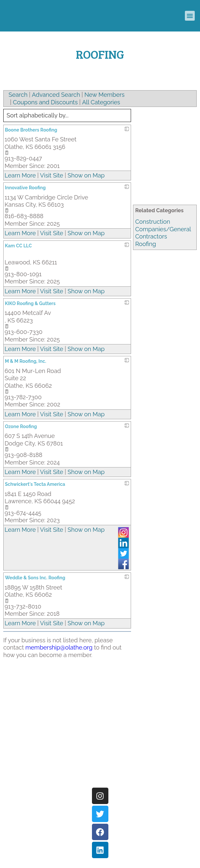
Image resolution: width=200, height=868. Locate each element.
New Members (104, 95)
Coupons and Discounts (45, 102)
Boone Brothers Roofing (31, 130)
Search (18, 95)
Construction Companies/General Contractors (163, 229)
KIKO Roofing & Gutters (30, 303)
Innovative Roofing (25, 188)
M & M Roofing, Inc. (26, 361)
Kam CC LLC (18, 246)
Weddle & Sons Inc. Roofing (35, 578)
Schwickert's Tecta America (35, 484)
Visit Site (52, 175)
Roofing (146, 244)
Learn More (20, 175)
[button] (190, 16)
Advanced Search (56, 95)
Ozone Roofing (21, 426)
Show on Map (86, 175)
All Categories (101, 102)
